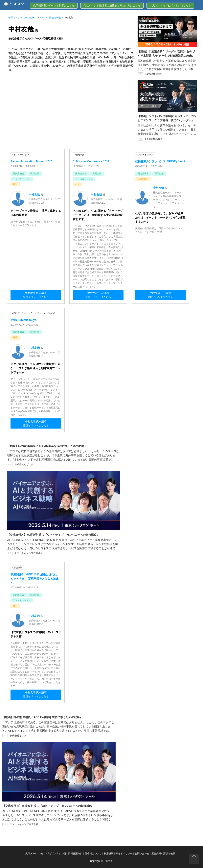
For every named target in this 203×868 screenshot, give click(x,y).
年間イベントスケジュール (23, 18)
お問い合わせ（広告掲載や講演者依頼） (156, 853)
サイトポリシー (124, 853)
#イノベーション (21, 155)
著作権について (93, 853)
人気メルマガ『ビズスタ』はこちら (170, 5)
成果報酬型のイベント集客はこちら (54, 5)
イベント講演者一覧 (50, 18)
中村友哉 (34, 194)
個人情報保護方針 (73, 853)
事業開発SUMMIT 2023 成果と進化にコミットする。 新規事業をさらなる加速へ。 (35, 578)
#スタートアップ (145, 155)
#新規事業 (79, 155)
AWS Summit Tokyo (23, 320)
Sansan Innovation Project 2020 (31, 161)
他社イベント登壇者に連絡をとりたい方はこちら (112, 5)
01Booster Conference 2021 (91, 161)
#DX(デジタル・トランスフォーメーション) (34, 313)
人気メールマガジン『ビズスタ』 (43, 853)
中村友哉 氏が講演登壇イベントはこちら (36, 296)
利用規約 (109, 853)
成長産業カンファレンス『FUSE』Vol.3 (160, 161)
